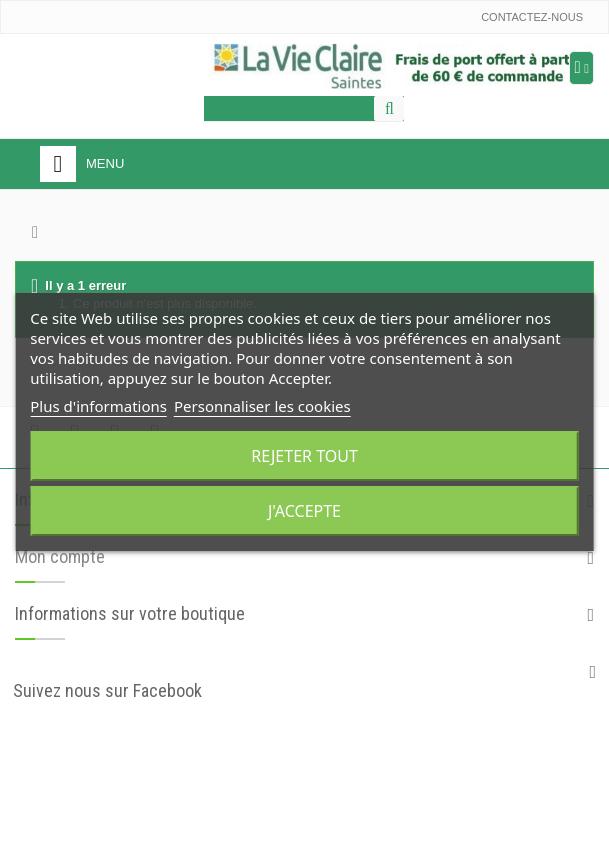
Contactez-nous (532, 17)
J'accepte (304, 511)
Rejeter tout (304, 456)
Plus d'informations (98, 406)
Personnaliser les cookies (262, 406)
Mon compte (60, 556)
